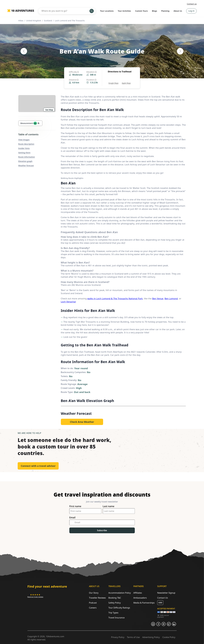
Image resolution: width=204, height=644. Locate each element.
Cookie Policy (169, 637)
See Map (49, 110)
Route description (26, 144)
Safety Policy (114, 603)
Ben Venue (158, 299)
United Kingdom (34, 21)
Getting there (24, 153)
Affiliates (138, 593)
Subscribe (102, 530)
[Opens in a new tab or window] (114, 81)
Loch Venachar (68, 302)
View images (24, 140)
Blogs (154, 11)
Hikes (21, 21)
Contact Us (163, 598)
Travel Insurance (116, 618)
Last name (109, 506)
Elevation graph (25, 161)
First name (75, 506)
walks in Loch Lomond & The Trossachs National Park (115, 299)
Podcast (93, 603)
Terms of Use (133, 637)
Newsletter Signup (166, 593)
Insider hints (24, 148)
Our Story (94, 593)
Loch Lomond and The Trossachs (70, 21)
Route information (27, 157)
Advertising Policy (151, 637)
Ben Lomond (171, 299)
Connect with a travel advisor (38, 466)
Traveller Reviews (97, 598)
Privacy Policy (118, 637)
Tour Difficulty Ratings (119, 608)
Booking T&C (115, 598)
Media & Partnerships (144, 603)
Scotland (48, 21)
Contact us (192, 4)
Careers (93, 608)
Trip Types (113, 613)
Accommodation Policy (120, 593)
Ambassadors (140, 598)
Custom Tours (142, 11)
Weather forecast (26, 166)
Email (72, 518)
